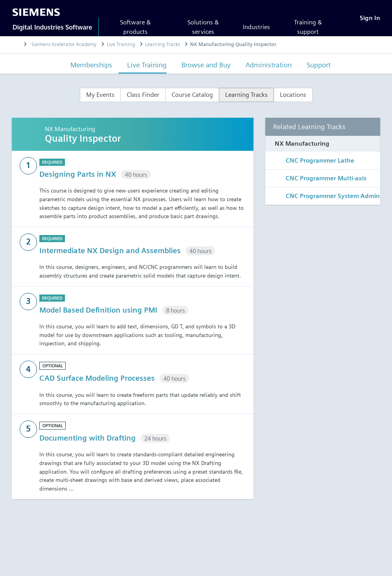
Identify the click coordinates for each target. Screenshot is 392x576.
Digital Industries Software (52, 27)
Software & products (135, 27)
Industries (256, 27)
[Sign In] (370, 18)
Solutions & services (203, 27)
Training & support (308, 27)
